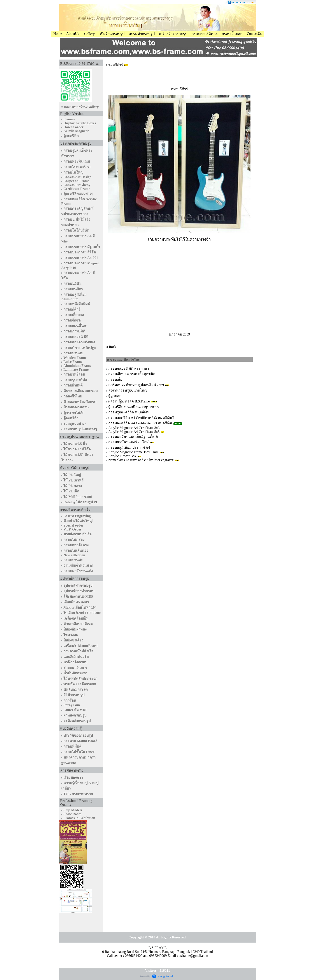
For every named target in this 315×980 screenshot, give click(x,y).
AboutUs (73, 34)
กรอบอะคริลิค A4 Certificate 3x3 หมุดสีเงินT (141, 418)
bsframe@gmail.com (193, 956)
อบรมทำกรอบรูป (142, 34)
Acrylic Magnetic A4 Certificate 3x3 (134, 428)
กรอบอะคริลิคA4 (205, 34)
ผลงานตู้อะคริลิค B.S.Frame (129, 401)
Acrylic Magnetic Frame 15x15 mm (133, 452)
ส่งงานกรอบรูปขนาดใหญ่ (128, 390)
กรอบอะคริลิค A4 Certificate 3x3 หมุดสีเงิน (140, 423)
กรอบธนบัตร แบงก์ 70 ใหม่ (129, 442)
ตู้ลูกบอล (115, 396)
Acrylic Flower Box (122, 456)
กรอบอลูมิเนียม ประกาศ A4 (129, 447)
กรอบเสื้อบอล (232, 34)
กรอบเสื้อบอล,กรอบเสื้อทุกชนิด (132, 374)
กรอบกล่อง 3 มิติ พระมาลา (129, 368)
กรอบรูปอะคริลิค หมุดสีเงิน (129, 412)
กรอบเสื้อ (115, 379)
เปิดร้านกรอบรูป (112, 34)
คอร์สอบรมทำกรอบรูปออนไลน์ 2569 (136, 385)
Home (58, 34)
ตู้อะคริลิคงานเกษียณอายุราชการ (134, 407)
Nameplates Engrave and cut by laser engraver (141, 460)
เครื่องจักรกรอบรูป (173, 34)
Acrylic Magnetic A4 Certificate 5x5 (134, 432)
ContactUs (254, 34)
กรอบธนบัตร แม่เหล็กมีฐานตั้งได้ (133, 436)
